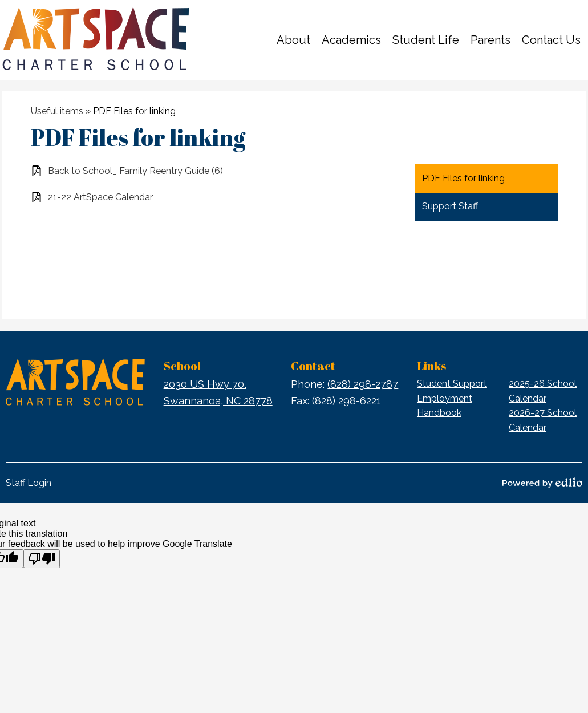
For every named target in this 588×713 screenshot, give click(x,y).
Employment (445, 398)
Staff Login (29, 483)
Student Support (452, 384)
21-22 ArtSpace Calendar (100, 197)
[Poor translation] (42, 559)
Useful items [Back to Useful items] (57, 111)
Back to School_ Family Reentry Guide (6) (135, 171)
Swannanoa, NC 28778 (218, 392)
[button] (293, 40)
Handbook (439, 413)
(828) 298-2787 (363, 384)
